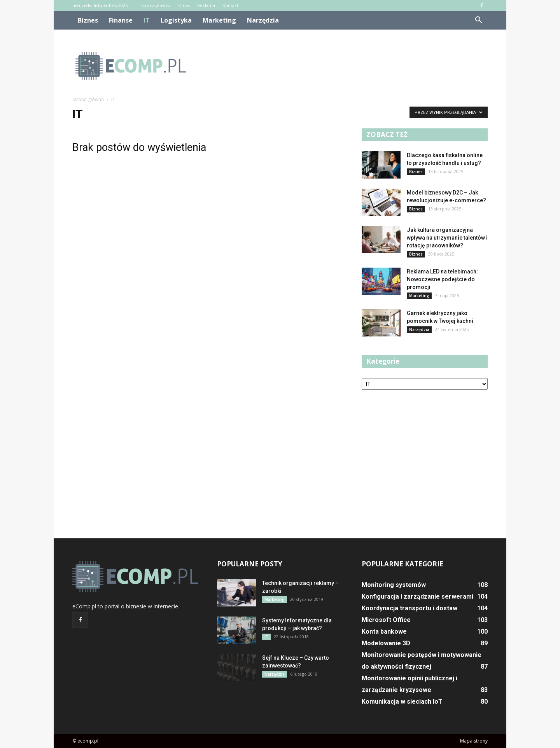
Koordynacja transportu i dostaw (409, 608)
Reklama (206, 5)
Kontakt (230, 5)
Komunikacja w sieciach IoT (402, 702)
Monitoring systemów (394, 585)
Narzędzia (263, 20)
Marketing (219, 20)
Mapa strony (474, 741)
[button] (478, 20)
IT (147, 20)
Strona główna (156, 5)
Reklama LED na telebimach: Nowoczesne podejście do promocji (442, 279)
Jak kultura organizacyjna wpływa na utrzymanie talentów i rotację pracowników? (447, 238)
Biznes (88, 20)
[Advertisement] (346, 66)
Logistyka (176, 20)
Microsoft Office (386, 620)
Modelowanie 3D (386, 643)
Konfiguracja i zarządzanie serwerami (417, 596)
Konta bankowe (384, 632)
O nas (184, 5)
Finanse (121, 20)
